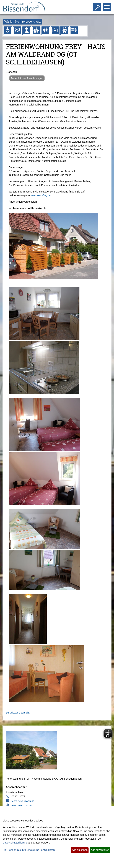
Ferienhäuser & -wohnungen (27, 78)
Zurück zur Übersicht (18, 713)
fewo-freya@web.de (23, 801)
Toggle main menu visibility (107, 6)
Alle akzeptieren (100, 850)
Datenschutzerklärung (15, 843)
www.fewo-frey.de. (41, 196)
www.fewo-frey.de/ (22, 806)
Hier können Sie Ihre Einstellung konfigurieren (29, 850)
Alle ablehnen (80, 850)
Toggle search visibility (98, 6)
